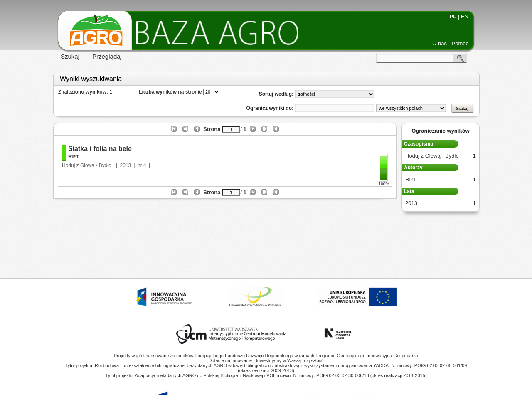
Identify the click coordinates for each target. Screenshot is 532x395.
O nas (440, 43)
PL (453, 16)
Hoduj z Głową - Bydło (87, 165)
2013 (126, 165)
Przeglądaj (107, 56)
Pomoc (460, 43)
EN (465, 16)
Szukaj (70, 56)
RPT (74, 157)
